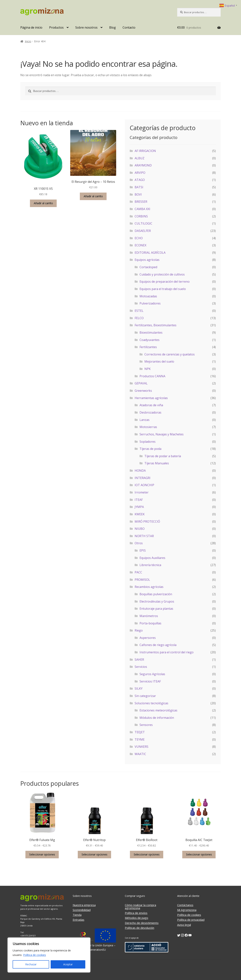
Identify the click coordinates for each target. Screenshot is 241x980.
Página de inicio (31, 27)
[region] (49, 955)
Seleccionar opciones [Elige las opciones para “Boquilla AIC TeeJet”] (199, 854)
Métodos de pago (137, 918)
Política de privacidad (191, 920)
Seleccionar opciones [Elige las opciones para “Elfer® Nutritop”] (94, 854)
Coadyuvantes (149, 340)
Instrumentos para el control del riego (167, 652)
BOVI (138, 194)
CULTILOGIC (143, 223)
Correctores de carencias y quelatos (170, 354)
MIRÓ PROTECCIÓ (147, 522)
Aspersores (148, 638)
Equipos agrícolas (147, 260)
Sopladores (148, 442)
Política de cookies (35, 955)
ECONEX (140, 245)
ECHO (139, 238)
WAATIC (140, 754)
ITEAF (139, 500)
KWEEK (140, 514)
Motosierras (148, 427)
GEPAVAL (141, 383)
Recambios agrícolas (149, 587)
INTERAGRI (143, 478)
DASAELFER (143, 231)
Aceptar (68, 964)
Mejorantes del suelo (159, 361)
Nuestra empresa (84, 905)
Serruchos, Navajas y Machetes (162, 434)
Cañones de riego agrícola (158, 645)
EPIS (143, 550)
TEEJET (140, 732)
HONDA (140, 471)
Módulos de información (157, 718)
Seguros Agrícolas (152, 674)
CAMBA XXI (142, 209)
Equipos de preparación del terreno (165, 282)
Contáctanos (185, 905)
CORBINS (141, 216)
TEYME (140, 739)
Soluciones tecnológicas (151, 703)
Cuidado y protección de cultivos (162, 274)
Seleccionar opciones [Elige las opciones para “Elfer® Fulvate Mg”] (42, 854)
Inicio (28, 41)
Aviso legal (184, 925)
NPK (148, 369)
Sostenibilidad (82, 910)
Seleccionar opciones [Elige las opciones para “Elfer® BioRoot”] (147, 854)
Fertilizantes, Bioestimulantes (156, 325)
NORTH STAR (144, 536)
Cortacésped (148, 267)
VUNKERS (141, 747)
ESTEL (139, 311)
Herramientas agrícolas (151, 398)
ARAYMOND (143, 165)
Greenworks (143, 391)
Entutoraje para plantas (156, 609)
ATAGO (140, 180)
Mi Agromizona (187, 910)
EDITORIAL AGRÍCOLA (150, 253)
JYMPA (139, 507)
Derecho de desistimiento (142, 923)
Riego (139, 630)
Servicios (141, 667)
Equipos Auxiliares (152, 558)
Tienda (77, 915)
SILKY (139, 689)
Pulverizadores (150, 303)
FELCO (139, 318)
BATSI (139, 187)
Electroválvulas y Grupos (157, 601)
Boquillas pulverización (156, 594)
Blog (112, 27)
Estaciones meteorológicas (158, 710)
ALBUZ (140, 158)
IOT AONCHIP (144, 485)
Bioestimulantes (151, 332)
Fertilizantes (148, 347)
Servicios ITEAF (150, 681)
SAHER (139, 660)
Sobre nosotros (86, 27)
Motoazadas (148, 296)
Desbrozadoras (150, 412)
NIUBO (140, 529)
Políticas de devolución (140, 928)
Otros (139, 543)
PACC (138, 572)
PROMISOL (142, 580)
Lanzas (145, 420)
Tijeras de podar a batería (163, 456)
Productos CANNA (152, 376)
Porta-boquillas (150, 623)
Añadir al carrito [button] (43, 203)
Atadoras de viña (151, 405)
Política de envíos (136, 913)
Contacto (129, 27)
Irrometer (142, 492)
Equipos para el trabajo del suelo (163, 289)
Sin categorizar (145, 696)
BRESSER (141, 202)
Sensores (146, 725)
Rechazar (31, 964)
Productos (56, 27)
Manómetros (149, 616)
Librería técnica (150, 565)
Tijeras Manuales (157, 463)
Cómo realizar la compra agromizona (140, 906)
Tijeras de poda (150, 449)
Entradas (79, 920)
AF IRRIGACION (145, 151)
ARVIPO (140, 173)
